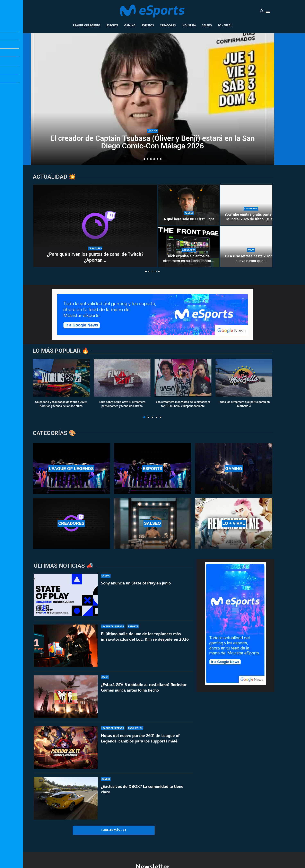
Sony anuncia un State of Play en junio (136, 583)
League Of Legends (87, 25)
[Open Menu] (268, 11)
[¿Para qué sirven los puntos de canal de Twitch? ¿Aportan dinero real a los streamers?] (95, 226)
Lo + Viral (225, 25)
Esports (112, 25)
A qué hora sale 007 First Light (189, 219)
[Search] (262, 11)
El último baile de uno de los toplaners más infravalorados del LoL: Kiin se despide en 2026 (145, 636)
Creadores (168, 25)
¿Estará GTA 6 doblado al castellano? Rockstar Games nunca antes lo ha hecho (144, 688)
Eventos (148, 25)
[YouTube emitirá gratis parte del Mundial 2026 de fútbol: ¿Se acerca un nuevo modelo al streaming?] (251, 205)
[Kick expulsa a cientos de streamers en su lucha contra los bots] (189, 247)
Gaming (130, 25)
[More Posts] (114, 830)
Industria (189, 25)
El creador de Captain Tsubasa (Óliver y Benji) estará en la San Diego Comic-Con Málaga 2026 (152, 142)
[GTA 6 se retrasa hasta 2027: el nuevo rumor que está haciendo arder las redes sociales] (251, 247)
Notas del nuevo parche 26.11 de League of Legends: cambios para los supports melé (140, 742)
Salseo (207, 25)
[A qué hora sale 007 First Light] (189, 205)
